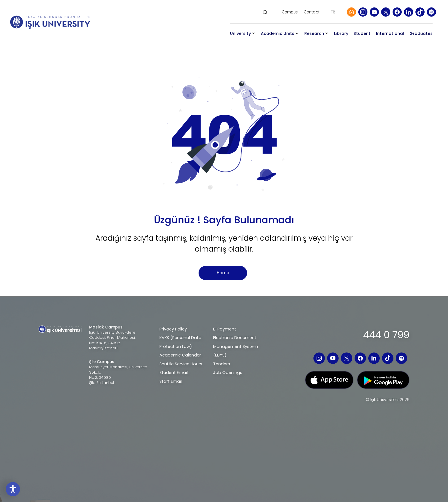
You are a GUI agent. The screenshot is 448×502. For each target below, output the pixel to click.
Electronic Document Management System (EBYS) (236, 346)
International (390, 33)
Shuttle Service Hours (181, 364)
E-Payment (225, 329)
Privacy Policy (173, 329)
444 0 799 (386, 335)
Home (223, 273)
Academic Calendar (180, 355)
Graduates (421, 33)
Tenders (222, 364)
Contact (312, 12)
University (240, 33)
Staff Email (171, 381)
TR (333, 12)
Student (362, 33)
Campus (290, 12)
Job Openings (228, 372)
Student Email (174, 372)
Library (341, 33)
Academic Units (278, 33)
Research (314, 33)
